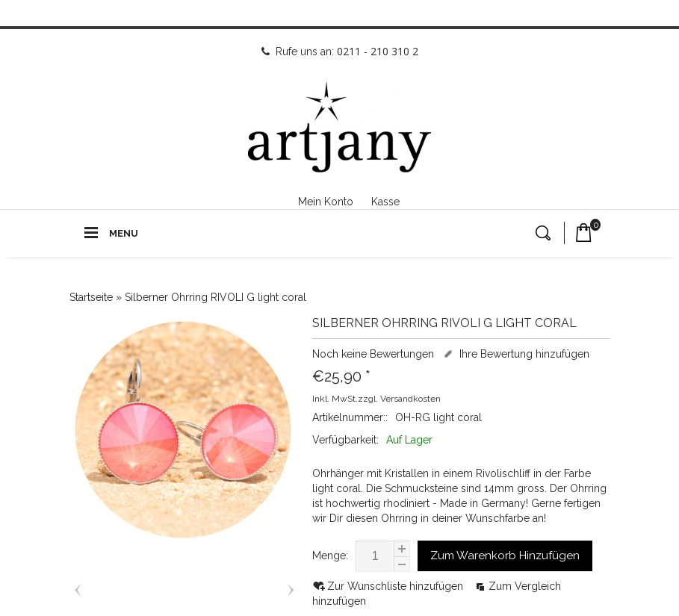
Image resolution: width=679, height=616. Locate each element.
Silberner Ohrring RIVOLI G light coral (216, 297)
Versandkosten (410, 399)
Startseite (91, 297)
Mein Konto (326, 202)
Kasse (385, 202)
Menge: (330, 556)
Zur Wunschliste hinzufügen (397, 586)
